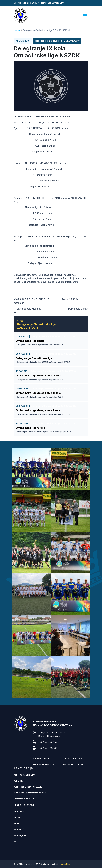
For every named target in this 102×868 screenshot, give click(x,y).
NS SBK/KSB (20, 835)
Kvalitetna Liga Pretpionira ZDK (30, 793)
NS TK (17, 841)
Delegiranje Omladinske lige (34, 358)
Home (17, 30)
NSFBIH (17, 818)
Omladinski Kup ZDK (24, 799)
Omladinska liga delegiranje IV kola (39, 376)
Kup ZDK (18, 781)
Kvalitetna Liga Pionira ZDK (28, 787)
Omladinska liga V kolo (30, 428)
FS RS (16, 824)
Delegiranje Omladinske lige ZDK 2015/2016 (46, 30)
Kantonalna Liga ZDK (24, 775)
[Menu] (85, 15)
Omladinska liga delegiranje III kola (38, 393)
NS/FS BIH (19, 812)
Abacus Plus (65, 864)
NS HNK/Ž (19, 830)
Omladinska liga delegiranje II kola (38, 410)
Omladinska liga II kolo (30, 341)
